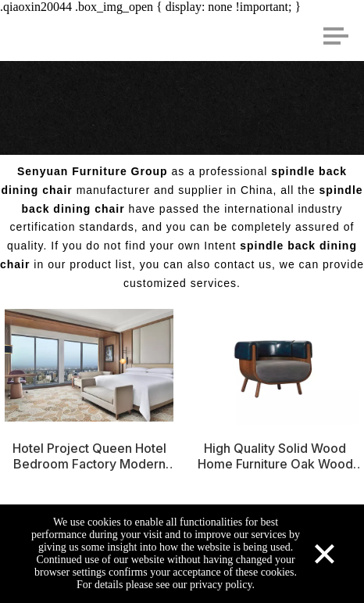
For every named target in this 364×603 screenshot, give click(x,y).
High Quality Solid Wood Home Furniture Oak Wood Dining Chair (275, 456)
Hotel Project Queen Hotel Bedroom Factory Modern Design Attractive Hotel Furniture (89, 456)
